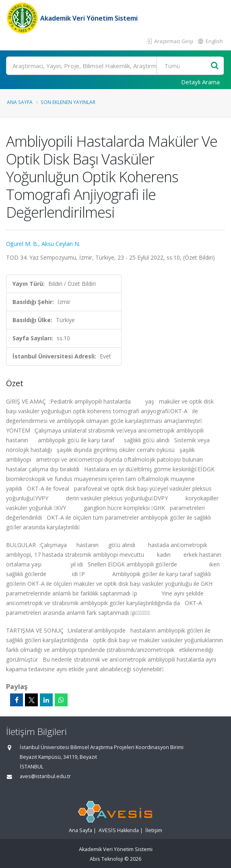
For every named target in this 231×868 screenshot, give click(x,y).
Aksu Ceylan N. (61, 244)
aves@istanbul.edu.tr (45, 776)
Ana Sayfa (20, 102)
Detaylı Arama (200, 82)
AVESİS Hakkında (119, 830)
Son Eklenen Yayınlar (68, 102)
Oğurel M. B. (22, 244)
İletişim (154, 830)
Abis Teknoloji (106, 859)
